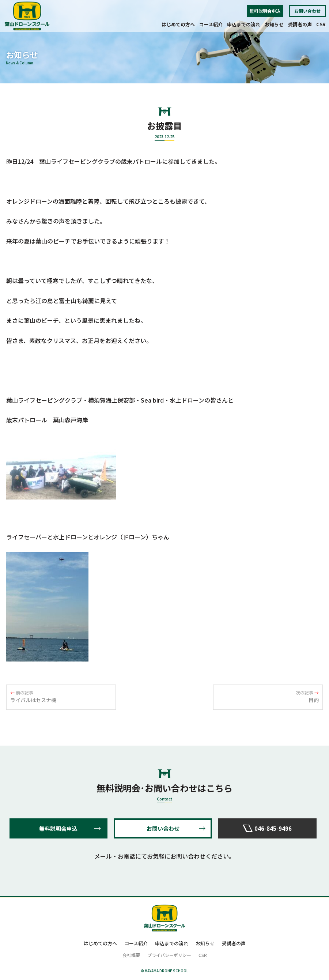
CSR (321, 24)
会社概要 (131, 955)
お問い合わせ (307, 11)
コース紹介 (211, 24)
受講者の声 (300, 24)
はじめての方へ (178, 24)
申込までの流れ (244, 24)
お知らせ (274, 24)
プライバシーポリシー (169, 955)
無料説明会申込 (265, 11)
